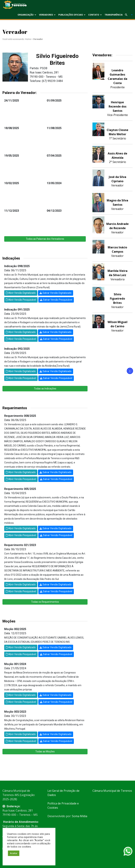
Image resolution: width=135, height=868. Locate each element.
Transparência (114, 15)
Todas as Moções (45, 751)
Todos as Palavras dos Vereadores (45, 239)
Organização (27, 15)
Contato (95, 15)
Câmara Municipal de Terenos (112, 791)
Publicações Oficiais (72, 15)
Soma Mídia (80, 816)
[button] (127, 15)
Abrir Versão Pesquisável (21, 300)
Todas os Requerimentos (45, 602)
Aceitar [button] (14, 853)
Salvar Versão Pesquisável (56, 300)
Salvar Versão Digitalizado (56, 293)
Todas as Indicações (45, 389)
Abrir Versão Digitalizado (21, 293)
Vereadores (47, 15)
